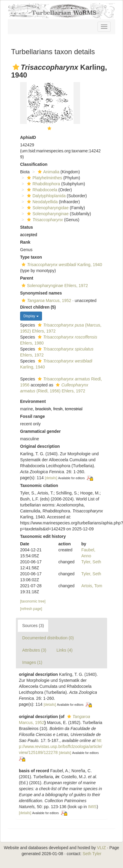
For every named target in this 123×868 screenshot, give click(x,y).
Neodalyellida (42, 202)
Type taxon (31, 257)
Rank (25, 242)
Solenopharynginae (47, 214)
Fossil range (32, 416)
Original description (40, 446)
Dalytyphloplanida (46, 196)
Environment (33, 401)
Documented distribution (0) (48, 638)
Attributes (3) (34, 650)
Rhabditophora (43, 184)
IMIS (92, 807)
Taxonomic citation (39, 485)
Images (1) (32, 662)
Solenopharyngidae (47, 208)
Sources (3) (33, 626)
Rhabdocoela (41, 190)
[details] (51, 478)
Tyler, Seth (91, 562)
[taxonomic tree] (33, 601)
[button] (16, 67)
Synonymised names (41, 293)
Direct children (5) (38, 307)
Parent (27, 278)
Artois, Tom (92, 586)
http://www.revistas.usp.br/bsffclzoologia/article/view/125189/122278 (61, 746)
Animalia (48, 172)
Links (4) (64, 650)
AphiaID (28, 137)
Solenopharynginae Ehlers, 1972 (54, 286)
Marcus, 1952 (46, 301)
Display (31, 316)
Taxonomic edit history (43, 536)
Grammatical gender (40, 431)
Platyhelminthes (44, 178)
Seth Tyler (92, 854)
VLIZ (101, 848)
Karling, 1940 (61, 265)
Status (27, 227)
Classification (34, 164)
